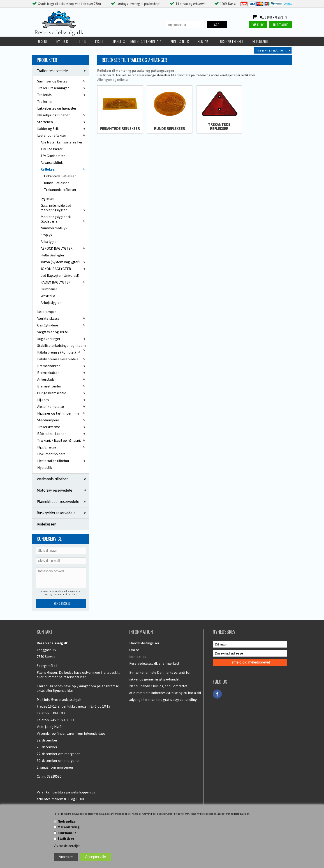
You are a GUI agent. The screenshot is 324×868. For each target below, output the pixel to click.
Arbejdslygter (51, 303)
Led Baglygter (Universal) (60, 276)
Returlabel (261, 41)
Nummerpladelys (54, 228)
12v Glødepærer (53, 156)
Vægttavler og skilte (53, 332)
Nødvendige (67, 821)
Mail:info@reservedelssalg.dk (59, 700)
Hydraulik (45, 468)
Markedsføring (69, 827)
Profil (100, 41)
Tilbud (82, 41)
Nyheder (62, 41)
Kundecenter (180, 41)
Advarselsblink (52, 163)
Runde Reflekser (56, 183)
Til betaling (280, 25)
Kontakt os (138, 657)
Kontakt (204, 41)
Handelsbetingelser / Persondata (137, 41)
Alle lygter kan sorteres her (61, 142)
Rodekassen (46, 524)
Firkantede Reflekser (60, 176)
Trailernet (45, 102)
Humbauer (49, 289)
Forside (42, 41)
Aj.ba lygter (49, 242)
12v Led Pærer (52, 149)
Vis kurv (258, 25)
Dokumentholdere (51, 454)
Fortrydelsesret (231, 41)
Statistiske (66, 839)
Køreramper (47, 312)
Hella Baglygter (52, 255)
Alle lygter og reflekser (113, 80)
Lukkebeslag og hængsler (57, 108)
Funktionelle (67, 833)
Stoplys (46, 235)
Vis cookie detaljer (67, 846)
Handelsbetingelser (144, 643)
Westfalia (48, 296)
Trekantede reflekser (60, 190)
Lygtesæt (48, 199)
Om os (134, 650)
